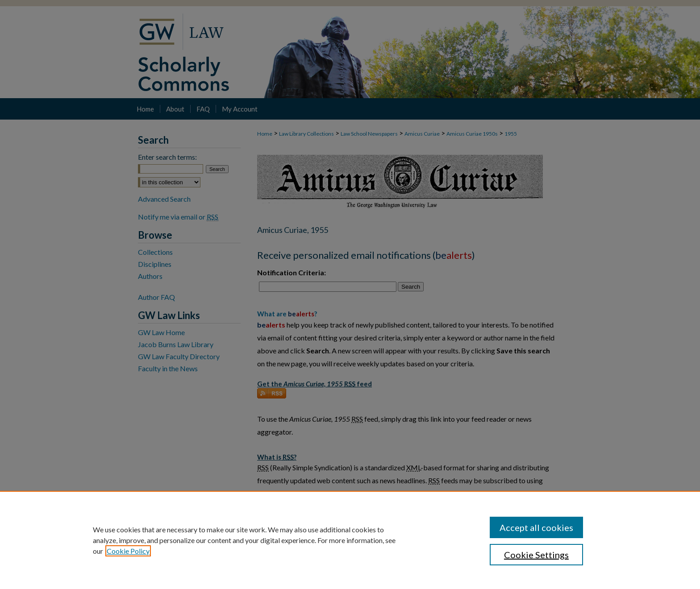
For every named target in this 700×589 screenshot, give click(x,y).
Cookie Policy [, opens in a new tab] (128, 551)
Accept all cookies (536, 527)
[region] (350, 540)
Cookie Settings (536, 555)
